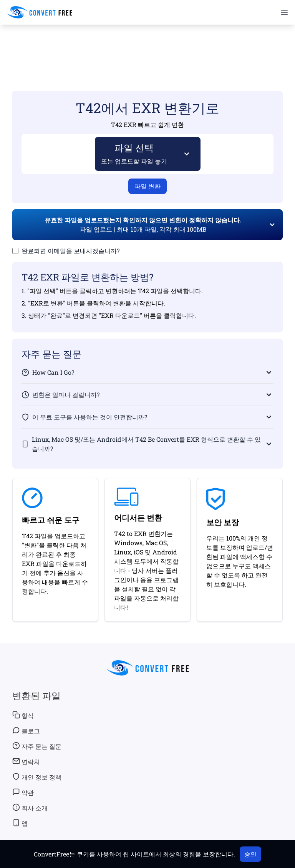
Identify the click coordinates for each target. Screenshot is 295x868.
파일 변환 (147, 186)
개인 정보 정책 (37, 777)
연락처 (26, 761)
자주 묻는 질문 (37, 746)
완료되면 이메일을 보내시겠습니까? (70, 251)
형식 (23, 715)
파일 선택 (134, 153)
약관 (23, 792)
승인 (250, 854)
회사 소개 (30, 808)
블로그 (26, 731)
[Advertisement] (147, 47)
